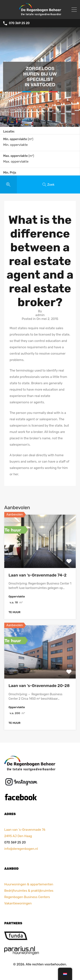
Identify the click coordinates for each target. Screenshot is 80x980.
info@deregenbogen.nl (21, 849)
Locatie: (9, 132)
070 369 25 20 (19, 23)
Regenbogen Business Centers (27, 897)
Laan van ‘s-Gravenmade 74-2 (38, 575)
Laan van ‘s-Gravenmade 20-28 (39, 686)
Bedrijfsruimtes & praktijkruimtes (29, 890)
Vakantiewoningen (18, 903)
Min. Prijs (10, 173)
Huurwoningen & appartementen (29, 884)
